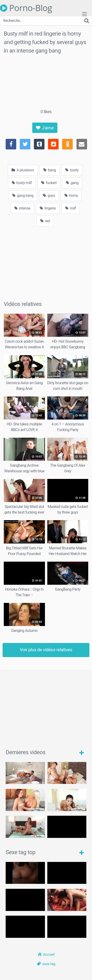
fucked (49, 183)
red (45, 221)
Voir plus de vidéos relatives (46, 650)
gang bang (23, 196)
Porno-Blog (26, 8)
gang (72, 183)
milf (70, 208)
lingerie (48, 208)
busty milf (22, 183)
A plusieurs (23, 170)
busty (72, 170)
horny (71, 196)
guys (49, 196)
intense (22, 208)
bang (50, 170)
